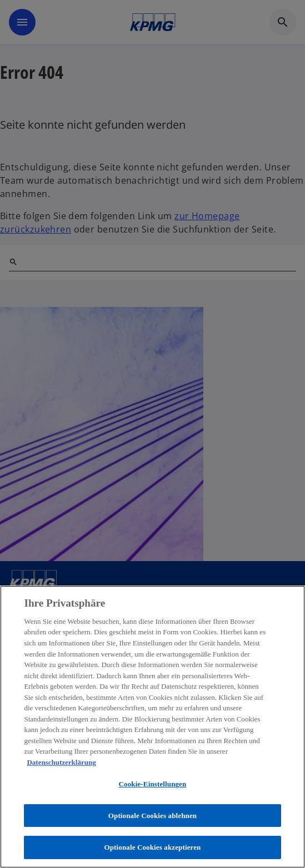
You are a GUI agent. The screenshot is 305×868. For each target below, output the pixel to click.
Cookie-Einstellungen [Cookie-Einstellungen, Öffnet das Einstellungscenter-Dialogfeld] (153, 784)
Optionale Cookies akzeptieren (153, 847)
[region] (152, 727)
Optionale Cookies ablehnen (152, 816)
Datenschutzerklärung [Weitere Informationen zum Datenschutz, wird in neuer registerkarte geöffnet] (61, 762)
